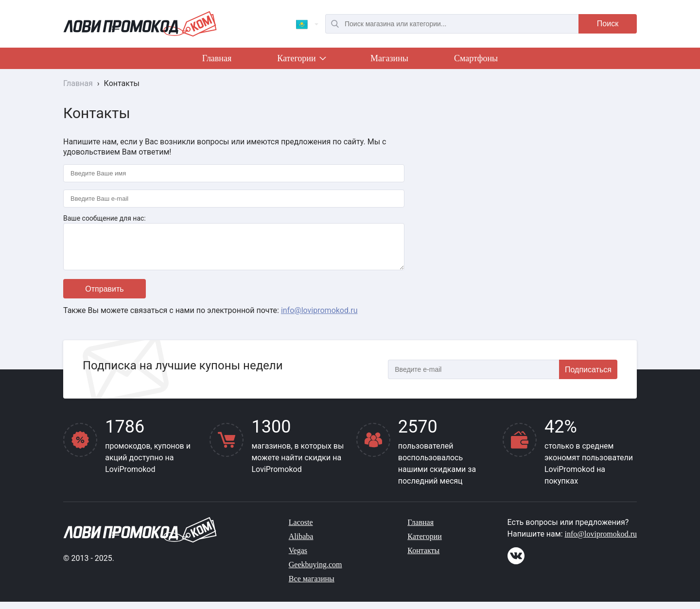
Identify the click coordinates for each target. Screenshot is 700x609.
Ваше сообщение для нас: (105, 218)
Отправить (104, 296)
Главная (217, 58)
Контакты (423, 558)
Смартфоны (476, 58)
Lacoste (301, 530)
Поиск (608, 24)
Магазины (389, 58)
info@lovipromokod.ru (319, 318)
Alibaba (301, 544)
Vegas (298, 558)
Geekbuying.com (315, 572)
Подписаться (588, 377)
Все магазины (312, 586)
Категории (301, 60)
